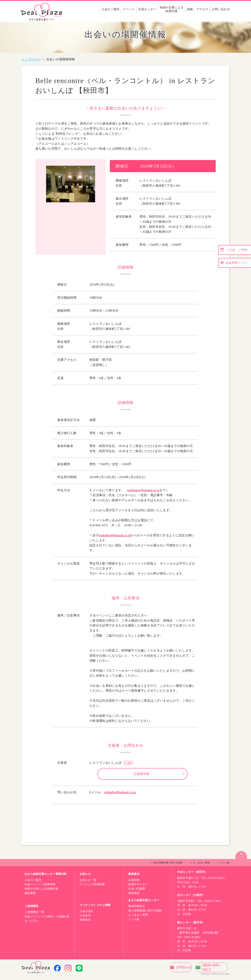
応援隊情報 (142, 776)
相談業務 (30, 897)
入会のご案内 (110, 9)
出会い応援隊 (137, 893)
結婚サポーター (138, 888)
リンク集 (225, 867)
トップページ (31, 59)
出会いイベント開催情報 (40, 888)
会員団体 (134, 884)
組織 (190, 9)
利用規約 (85, 924)
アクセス (202, 9)
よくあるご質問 (201, 867)
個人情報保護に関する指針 (168, 867)
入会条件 (85, 919)
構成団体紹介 (137, 910)
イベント (129, 9)
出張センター (147, 9)
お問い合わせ (221, 9)
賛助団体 (134, 897)
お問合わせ (164, 971)
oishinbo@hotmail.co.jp (144, 490)
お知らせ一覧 (88, 884)
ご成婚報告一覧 (34, 916)
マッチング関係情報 (92, 888)
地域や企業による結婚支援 (172, 9)
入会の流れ (87, 915)
